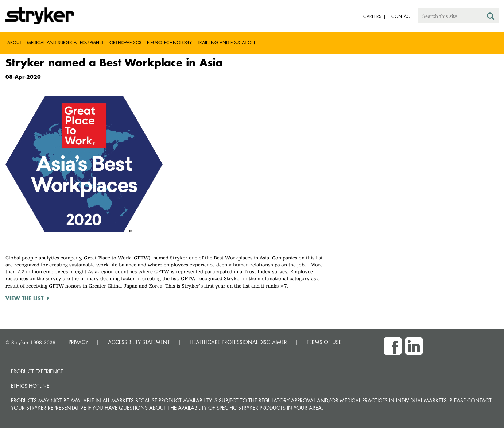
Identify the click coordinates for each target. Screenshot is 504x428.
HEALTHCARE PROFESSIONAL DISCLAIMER (238, 342)
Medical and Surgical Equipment (65, 43)
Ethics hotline (30, 386)
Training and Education (226, 43)
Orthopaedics (125, 43)
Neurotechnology (169, 43)
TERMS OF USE (324, 342)
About (14, 43)
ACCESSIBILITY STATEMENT (139, 342)
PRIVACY (78, 342)
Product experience (37, 371)
